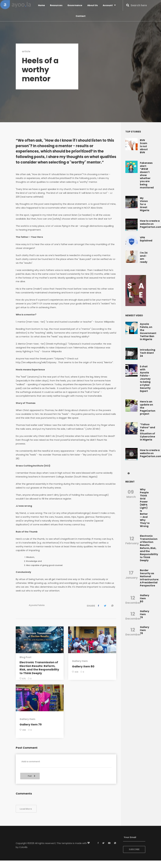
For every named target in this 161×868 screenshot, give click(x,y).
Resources (56, 5)
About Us (93, 5)
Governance (75, 5)
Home (42, 5)
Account (109, 5)
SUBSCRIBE (134, 851)
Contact (81, 16)
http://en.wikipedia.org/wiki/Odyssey (36, 362)
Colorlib (23, 849)
